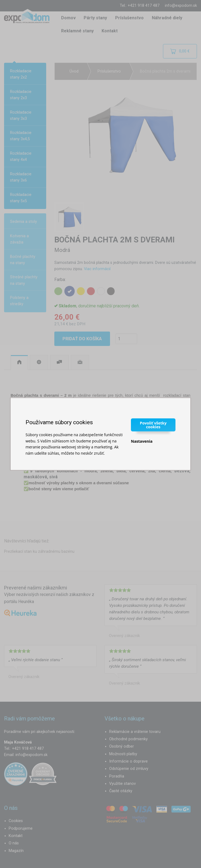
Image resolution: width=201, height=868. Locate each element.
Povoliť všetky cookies (153, 425)
